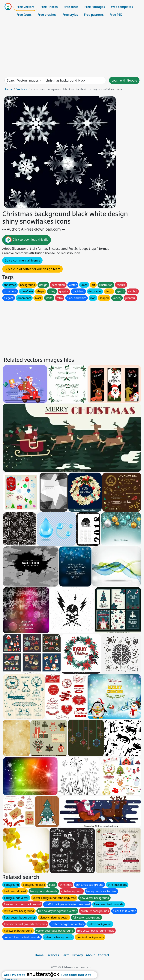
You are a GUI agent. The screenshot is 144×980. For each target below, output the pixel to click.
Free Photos (49, 7)
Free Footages (95, 7)
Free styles (70, 15)
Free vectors (25, 7)
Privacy (78, 955)
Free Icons (24, 15)
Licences (53, 955)
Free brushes (47, 15)
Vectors (22, 89)
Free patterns (94, 15)
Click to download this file (27, 240)
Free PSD (116, 15)
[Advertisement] (72, 48)
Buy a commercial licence (22, 260)
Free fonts (71, 7)
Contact (104, 955)
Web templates (122, 7)
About (90, 955)
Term (66, 955)
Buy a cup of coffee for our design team (33, 269)
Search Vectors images (23, 80)
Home (8, 89)
